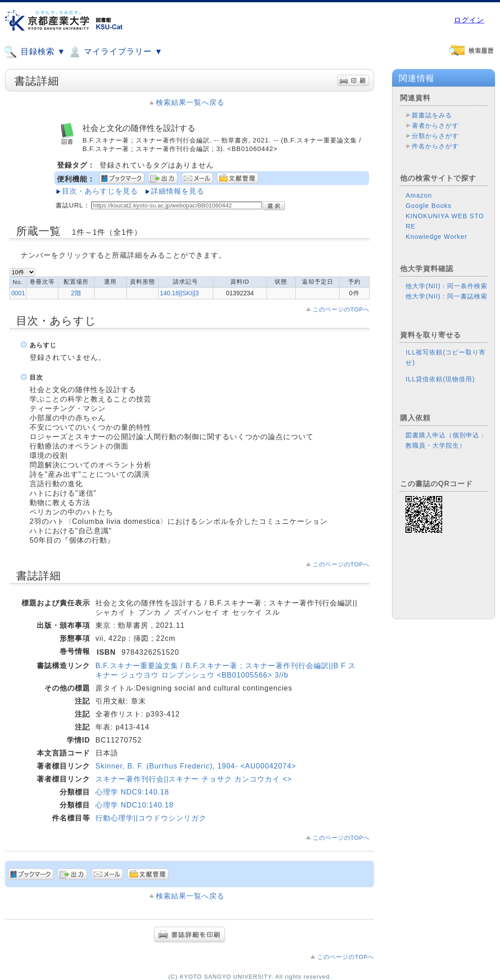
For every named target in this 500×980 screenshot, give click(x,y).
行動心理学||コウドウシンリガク (151, 818)
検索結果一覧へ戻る (190, 102)
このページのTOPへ (341, 309)
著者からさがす (435, 125)
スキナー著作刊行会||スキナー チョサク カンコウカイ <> (194, 779)
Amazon (419, 195)
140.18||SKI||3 (179, 293)
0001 (18, 293)
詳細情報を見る (178, 191)
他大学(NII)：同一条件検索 (446, 286)
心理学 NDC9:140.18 (132, 792)
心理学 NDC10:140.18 (134, 805)
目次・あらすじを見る (100, 191)
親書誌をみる (432, 115)
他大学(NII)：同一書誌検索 (446, 296)
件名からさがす (435, 146)
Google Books (428, 206)
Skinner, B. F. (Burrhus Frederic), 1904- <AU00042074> (196, 766)
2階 (76, 293)
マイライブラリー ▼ (115, 52)
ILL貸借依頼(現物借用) (440, 379)
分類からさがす (435, 136)
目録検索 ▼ (34, 52)
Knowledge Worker (436, 237)
